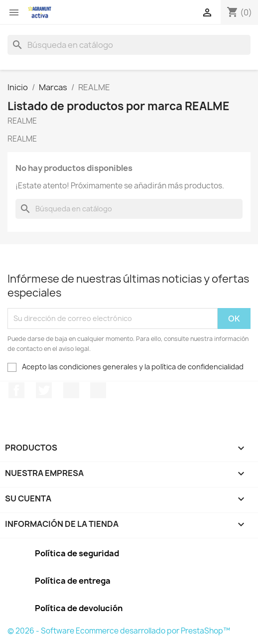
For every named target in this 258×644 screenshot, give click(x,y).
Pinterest (71, 390)
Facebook (16, 390)
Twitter (44, 390)
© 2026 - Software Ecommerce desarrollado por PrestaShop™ (119, 631)
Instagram (98, 390)
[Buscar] (129, 45)
